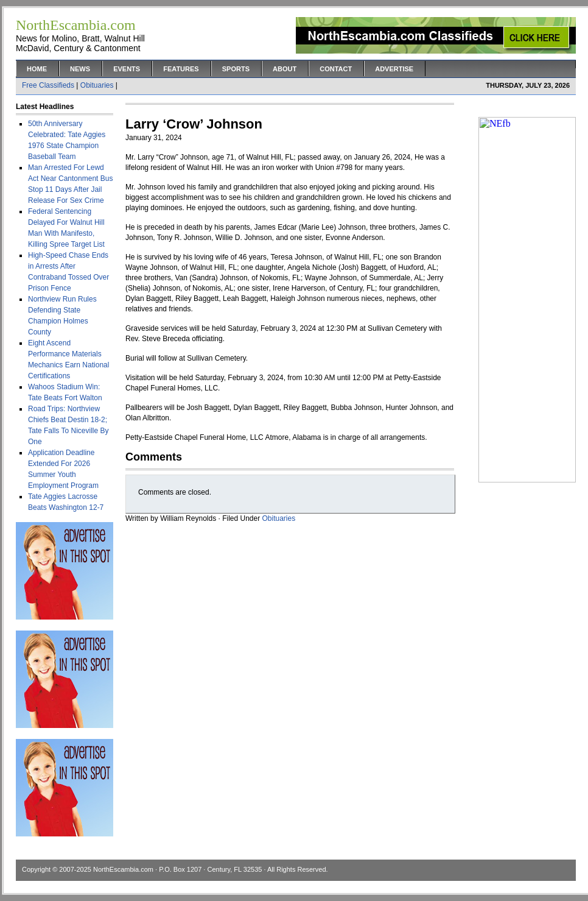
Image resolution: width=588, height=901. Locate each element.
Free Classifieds (48, 85)
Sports (236, 69)
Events (127, 69)
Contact (336, 69)
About (285, 69)
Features (181, 69)
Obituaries (97, 85)
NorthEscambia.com (123, 869)
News (80, 69)
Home (37, 69)
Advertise (394, 69)
